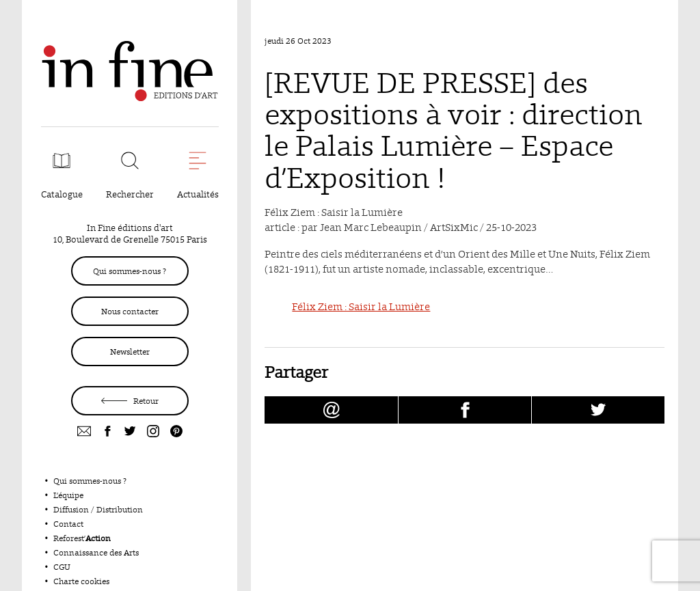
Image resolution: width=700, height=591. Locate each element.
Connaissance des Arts (96, 552)
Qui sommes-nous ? (130, 271)
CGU (62, 567)
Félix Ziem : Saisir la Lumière (361, 306)
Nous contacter (130, 311)
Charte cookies (81, 581)
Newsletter (130, 352)
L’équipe (68, 495)
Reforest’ (82, 538)
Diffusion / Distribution (98, 509)
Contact (68, 524)
